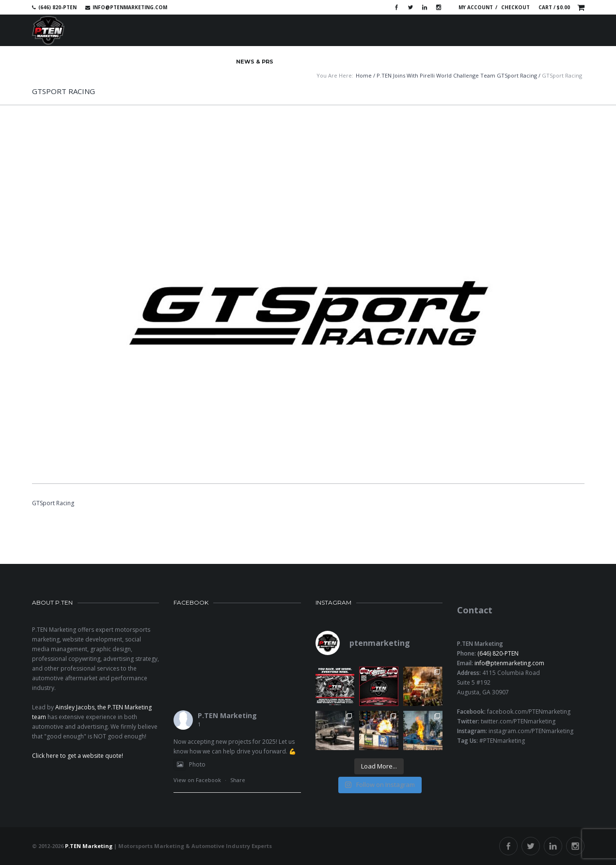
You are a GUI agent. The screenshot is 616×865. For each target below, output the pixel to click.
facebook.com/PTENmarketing (529, 712)
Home (364, 75)
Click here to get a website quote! (78, 756)
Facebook (396, 7)
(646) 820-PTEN (498, 653)
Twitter (411, 7)
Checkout (515, 7)
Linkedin (425, 7)
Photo (190, 764)
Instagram (439, 7)
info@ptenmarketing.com (130, 7)
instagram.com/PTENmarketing (531, 731)
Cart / (554, 7)
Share (238, 780)
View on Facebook (197, 780)
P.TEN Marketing (227, 715)
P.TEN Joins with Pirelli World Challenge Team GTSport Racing (457, 75)
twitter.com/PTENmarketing (518, 721)
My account (476, 7)
